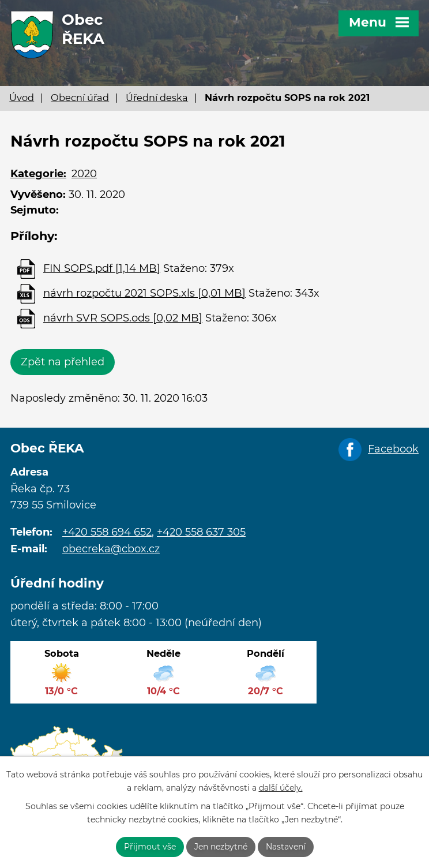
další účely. (281, 788)
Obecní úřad (80, 98)
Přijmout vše (150, 847)
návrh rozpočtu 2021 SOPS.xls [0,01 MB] (144, 293)
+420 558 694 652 (107, 532)
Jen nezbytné (221, 847)
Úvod (22, 98)
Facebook (393, 449)
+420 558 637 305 (201, 532)
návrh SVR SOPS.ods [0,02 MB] (123, 318)
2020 (84, 174)
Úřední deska (157, 98)
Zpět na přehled (63, 362)
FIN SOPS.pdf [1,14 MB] (102, 268)
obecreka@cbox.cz (111, 549)
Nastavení (286, 847)
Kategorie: (38, 174)
